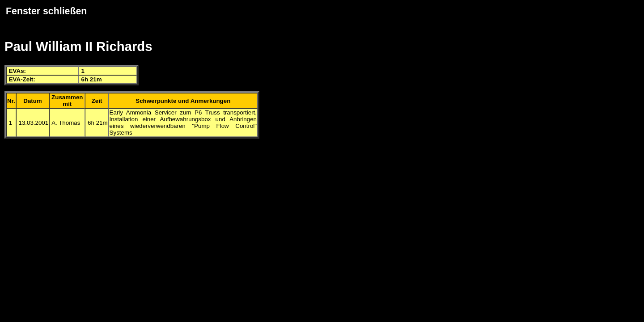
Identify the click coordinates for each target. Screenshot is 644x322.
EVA (15, 71)
